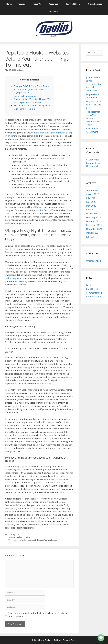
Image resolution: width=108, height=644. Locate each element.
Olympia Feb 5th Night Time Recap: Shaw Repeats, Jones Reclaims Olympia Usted (32, 89)
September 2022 (94, 190)
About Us (39, 4)
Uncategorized (14, 534)
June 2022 (91, 202)
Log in (89, 285)
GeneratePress (69, 640)
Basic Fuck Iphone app (25, 96)
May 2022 (91, 206)
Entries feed (92, 289)
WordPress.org (94, 297)
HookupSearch (43, 210)
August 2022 (93, 194)
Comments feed (94, 293)
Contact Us (54, 11)
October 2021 (93, 233)
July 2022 (91, 198)
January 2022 (93, 221)
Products (23, 4)
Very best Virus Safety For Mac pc (94, 105)
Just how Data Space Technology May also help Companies (94, 84)
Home (9, 4)
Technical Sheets (76, 4)
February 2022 (94, 217)
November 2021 (94, 229)
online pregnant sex (15, 278)
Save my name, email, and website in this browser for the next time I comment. (39, 615)
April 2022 (91, 210)
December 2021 (94, 225)
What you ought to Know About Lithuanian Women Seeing (32, 540)
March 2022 (92, 214)
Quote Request (95, 4)
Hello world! (92, 166)
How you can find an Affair (19, 537)
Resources (56, 4)
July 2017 (91, 237)
